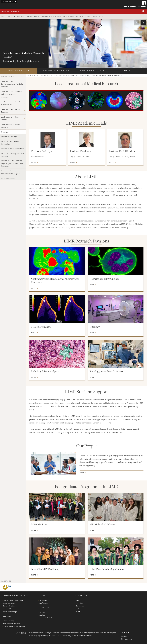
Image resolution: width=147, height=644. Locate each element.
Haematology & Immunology (104, 279)
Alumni (78, 612)
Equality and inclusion (73, 17)
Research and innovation (28, 17)
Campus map (80, 606)
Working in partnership (51, 17)
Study (11, 17)
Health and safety (9, 621)
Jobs (77, 600)
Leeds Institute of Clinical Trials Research (10, 103)
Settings (124, 636)
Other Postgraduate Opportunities (107, 569)
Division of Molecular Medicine (13, 149)
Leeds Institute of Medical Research (11, 126)
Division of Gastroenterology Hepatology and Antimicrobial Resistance (12, 163)
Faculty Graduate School (47, 618)
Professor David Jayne (42, 151)
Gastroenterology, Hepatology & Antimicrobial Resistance (55, 280)
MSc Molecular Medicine (102, 524)
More (34, 162)
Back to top (7, 581)
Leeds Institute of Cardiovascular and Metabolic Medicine (12, 84)
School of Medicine (10, 11)
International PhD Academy (92, 71)
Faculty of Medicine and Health (40, 76)
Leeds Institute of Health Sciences (10, 118)
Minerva (42, 612)
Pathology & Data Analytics (45, 371)
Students (42, 615)
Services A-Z (43, 600)
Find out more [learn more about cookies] (127, 639)
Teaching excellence (129, 71)
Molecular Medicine (41, 327)
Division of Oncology (9, 137)
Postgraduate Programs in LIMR (55, 71)
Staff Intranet (44, 603)
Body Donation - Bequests (11, 623)
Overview (5, 132)
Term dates (79, 603)
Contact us (98, 17)
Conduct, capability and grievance (14, 626)
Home (4, 17)
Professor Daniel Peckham (122, 151)
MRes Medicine (39, 524)
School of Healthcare (10, 606)
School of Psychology (10, 612)
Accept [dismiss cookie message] (125, 633)
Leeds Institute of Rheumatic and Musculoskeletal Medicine (12, 94)
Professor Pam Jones (80, 151)
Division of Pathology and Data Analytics (13, 155)
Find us (78, 609)
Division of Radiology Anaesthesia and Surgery (10, 172)
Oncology (95, 327)
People (88, 17)
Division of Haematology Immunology (10, 143)
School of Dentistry (9, 603)
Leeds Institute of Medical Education (11, 111)
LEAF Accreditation (8, 178)
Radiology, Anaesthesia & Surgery (106, 371)
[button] (143, 11)
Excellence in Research (18, 71)
